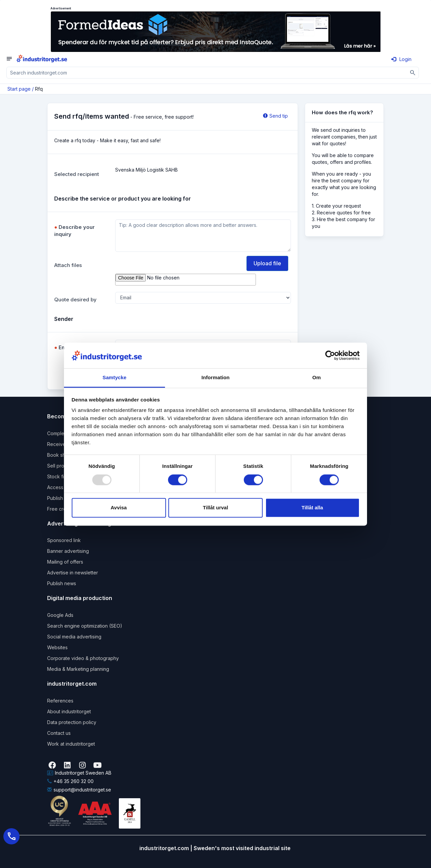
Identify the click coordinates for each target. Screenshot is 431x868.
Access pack (61, 487)
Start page (19, 89)
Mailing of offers (65, 562)
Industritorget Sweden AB (79, 773)
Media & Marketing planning (78, 669)
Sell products (62, 466)
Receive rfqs (61, 444)
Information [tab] (215, 378)
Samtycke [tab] (115, 378)
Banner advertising (68, 551)
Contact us (59, 733)
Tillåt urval (216, 508)
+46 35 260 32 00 (70, 781)
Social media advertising (74, 637)
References (60, 701)
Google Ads (60, 615)
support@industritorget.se (79, 790)
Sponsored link (64, 540)
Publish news (62, 583)
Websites (57, 647)
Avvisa (119, 508)
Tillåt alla (312, 508)
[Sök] (413, 73)
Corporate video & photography (83, 658)
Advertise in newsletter (73, 573)
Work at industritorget (71, 744)
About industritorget (69, 711)
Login (401, 59)
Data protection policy (72, 722)
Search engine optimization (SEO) (85, 626)
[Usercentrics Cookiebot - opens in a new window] (330, 355)
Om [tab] (316, 378)
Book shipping (63, 455)
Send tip (275, 116)
